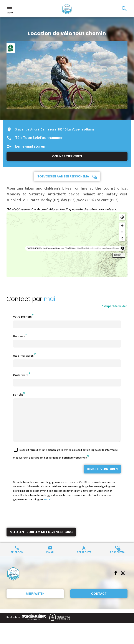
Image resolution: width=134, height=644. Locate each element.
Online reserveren (67, 156)
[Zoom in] (122, 226)
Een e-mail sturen (30, 147)
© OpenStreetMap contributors (99, 248)
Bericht (18, 395)
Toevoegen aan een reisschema (63, 176)
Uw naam (19, 336)
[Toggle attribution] (123, 248)
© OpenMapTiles (77, 248)
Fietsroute (84, 560)
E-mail (50, 560)
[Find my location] (122, 217)
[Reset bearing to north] (122, 238)
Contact (99, 601)
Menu (10, 9)
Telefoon (17, 560)
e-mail (48, 507)
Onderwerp (21, 375)
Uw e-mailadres (23, 356)
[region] (67, 245)
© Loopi (116, 248)
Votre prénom (22, 317)
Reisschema (117, 560)
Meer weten (35, 601)
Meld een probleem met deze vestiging (41, 540)
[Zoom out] (122, 232)
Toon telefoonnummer (43, 138)
